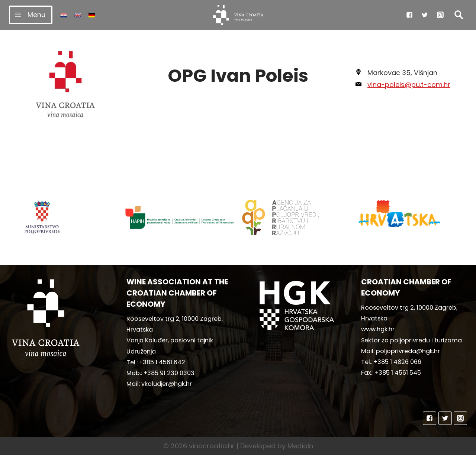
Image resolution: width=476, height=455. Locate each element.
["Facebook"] (409, 15)
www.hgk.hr (378, 329)
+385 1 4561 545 (398, 373)
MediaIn (300, 446)
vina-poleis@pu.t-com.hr (409, 85)
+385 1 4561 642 (162, 362)
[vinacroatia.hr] (238, 15)
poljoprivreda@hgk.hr (408, 351)
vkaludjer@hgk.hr (167, 384)
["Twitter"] (425, 15)
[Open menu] (31, 15)
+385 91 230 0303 (169, 373)
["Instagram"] (440, 15)
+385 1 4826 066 (398, 362)
